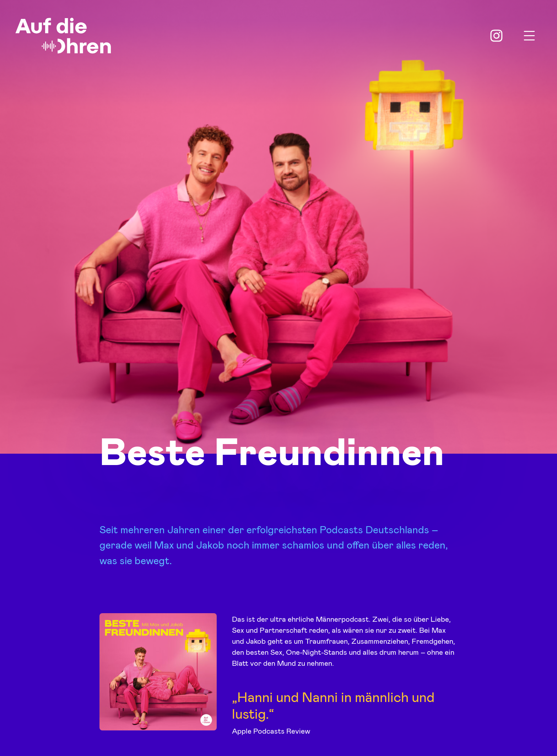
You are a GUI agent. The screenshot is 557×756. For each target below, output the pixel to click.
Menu (529, 36)
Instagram (497, 36)
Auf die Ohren (63, 36)
